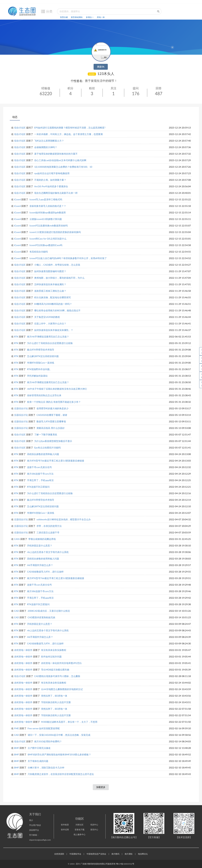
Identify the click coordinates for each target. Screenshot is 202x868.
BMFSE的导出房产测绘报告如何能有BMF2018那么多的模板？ (59, 754)
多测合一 (90, 17)
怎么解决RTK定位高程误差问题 (43, 356)
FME (17, 728)
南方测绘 (129, 854)
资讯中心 (94, 830)
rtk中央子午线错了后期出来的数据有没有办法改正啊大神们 (57, 389)
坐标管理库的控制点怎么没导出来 (44, 395)
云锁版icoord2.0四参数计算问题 (46, 219)
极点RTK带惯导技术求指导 (41, 350)
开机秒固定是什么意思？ (40, 545)
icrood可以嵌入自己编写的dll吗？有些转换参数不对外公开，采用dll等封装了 (68, 258)
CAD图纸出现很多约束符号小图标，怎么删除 (57, 676)
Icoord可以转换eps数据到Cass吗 (46, 245)
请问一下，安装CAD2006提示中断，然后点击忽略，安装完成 (59, 735)
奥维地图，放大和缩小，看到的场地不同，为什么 (59, 278)
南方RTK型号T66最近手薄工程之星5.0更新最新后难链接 (56, 461)
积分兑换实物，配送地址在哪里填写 (52, 297)
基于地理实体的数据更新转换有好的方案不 (56, 154)
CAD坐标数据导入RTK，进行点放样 (45, 572)
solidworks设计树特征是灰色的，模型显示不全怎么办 (64, 519)
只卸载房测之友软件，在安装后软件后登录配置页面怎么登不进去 (61, 774)
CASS (17, 539)
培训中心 (94, 825)
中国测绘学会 (75, 854)
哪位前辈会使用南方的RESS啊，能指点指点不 (57, 310)
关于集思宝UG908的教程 (47, 317)
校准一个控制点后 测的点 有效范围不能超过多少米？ (54, 402)
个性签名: (77, 81)
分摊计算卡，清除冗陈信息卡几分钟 (46, 768)
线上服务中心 (80, 834)
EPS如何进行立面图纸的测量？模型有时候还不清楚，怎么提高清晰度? (70, 128)
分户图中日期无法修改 (39, 748)
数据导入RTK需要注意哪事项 (51, 421)
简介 (31, 820)
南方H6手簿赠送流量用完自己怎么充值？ (48, 337)
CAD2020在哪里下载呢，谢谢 (52, 415)
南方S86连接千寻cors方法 (40, 474)
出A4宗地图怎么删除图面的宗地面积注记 (62, 689)
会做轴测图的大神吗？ (46, 147)
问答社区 (80, 825)
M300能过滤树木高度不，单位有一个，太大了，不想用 (69, 722)
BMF (17, 748)
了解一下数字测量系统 (46, 434)
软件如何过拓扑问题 (51, 657)
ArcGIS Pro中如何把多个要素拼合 (51, 186)
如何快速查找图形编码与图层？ (50, 271)
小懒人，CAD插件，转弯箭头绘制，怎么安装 (57, 265)
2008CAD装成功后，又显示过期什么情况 (49, 611)
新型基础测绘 (77, 17)
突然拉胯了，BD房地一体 (54, 696)
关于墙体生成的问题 (38, 761)
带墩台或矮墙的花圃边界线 (42, 539)
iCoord (18, 199)
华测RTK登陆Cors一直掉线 (41, 363)
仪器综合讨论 (21, 408)
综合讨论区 (20, 128)
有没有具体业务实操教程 (54, 650)
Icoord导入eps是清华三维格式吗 (46, 199)
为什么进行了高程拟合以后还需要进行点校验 (50, 343)
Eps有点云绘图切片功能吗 (47, 448)
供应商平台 (34, 830)
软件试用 (65, 830)
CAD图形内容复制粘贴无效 (41, 617)
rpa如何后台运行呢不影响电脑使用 (52, 173)
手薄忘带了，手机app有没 (40, 480)
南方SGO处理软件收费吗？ (48, 741)
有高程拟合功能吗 (39, 252)
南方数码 (115, 854)
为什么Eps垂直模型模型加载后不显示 (53, 441)
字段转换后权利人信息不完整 (56, 702)
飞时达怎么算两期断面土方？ (49, 141)
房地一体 (101, 17)
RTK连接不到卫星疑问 (38, 487)
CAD (17, 611)
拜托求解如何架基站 (37, 376)
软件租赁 (65, 825)
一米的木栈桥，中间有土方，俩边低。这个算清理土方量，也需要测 (68, 134)
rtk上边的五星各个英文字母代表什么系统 (48, 552)
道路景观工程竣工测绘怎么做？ (50, 291)
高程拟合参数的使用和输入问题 (43, 454)
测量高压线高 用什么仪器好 (51, 428)
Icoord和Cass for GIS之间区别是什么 (48, 239)
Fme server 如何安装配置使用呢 (44, 728)
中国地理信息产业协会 (96, 854)
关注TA (101, 67)
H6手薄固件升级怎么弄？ (40, 565)
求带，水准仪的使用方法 (49, 526)
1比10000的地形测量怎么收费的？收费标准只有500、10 (63, 167)
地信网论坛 (143, 854)
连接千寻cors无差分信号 (39, 467)
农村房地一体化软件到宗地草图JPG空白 (61, 663)
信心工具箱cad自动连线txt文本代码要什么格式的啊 (60, 160)
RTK (16, 337)
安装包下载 (80, 830)
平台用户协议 (35, 825)
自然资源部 (59, 854)
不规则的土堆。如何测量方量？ (50, 180)
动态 (15, 117)
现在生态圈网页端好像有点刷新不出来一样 (56, 193)
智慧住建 (64, 17)
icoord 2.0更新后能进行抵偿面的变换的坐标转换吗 (55, 232)
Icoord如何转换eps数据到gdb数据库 (48, 212)
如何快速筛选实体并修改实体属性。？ (54, 330)
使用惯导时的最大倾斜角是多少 (52, 408)
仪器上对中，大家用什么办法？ (50, 323)
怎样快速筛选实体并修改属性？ (50, 284)
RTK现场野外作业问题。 (39, 369)
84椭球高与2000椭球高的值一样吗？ (53, 304)
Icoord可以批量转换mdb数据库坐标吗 (49, 226)
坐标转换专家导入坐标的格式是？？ (48, 206)
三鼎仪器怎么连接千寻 (48, 532)
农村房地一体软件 (23, 650)
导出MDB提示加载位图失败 (55, 670)
